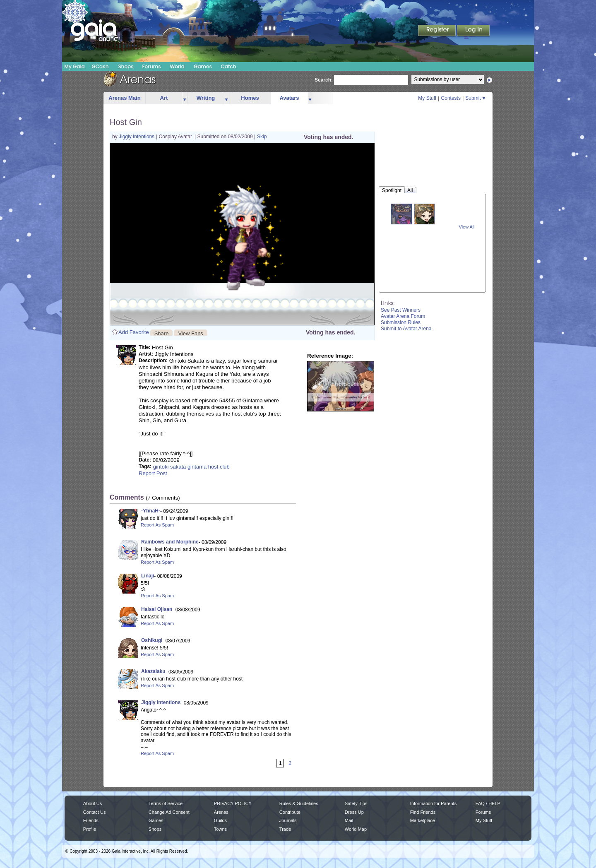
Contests (451, 98)
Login (473, 31)
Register (437, 31)
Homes (250, 98)
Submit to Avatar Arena (406, 329)
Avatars (289, 98)
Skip (262, 137)
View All (467, 227)
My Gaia (74, 66)
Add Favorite (134, 332)
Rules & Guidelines (299, 803)
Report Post (153, 473)
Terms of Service (166, 803)
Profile (90, 829)
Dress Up (354, 812)
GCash (100, 66)
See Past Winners (401, 310)
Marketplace (423, 820)
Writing (206, 98)
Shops (126, 66)
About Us (93, 803)
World (177, 66)
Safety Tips (356, 803)
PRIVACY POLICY (233, 803)
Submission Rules (401, 322)
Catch (229, 66)
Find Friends (423, 812)
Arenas (221, 812)
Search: (324, 80)
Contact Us (95, 812)
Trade (285, 829)
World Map (356, 829)
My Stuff (427, 98)
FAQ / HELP (488, 803)
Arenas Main (124, 98)
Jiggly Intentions (137, 137)
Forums (151, 66)
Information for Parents (433, 803)
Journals (288, 820)
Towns (220, 829)
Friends (91, 820)
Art (164, 98)
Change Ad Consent (169, 812)
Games (203, 66)
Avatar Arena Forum (403, 316)
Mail (349, 820)
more (185, 98)
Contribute (290, 812)
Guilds (220, 820)
